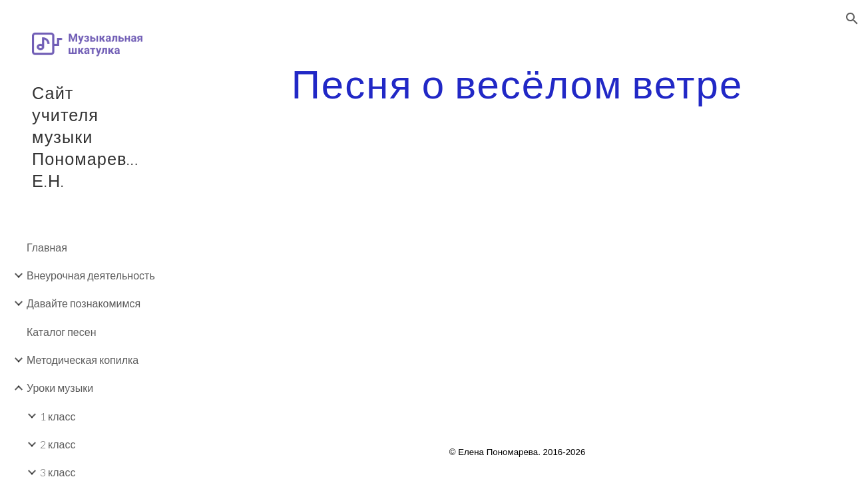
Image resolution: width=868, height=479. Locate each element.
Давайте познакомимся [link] (84, 303)
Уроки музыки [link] (60, 388)
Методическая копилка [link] (83, 360)
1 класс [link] (58, 416)
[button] (852, 19)
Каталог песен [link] (61, 332)
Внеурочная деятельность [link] (91, 275)
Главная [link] (47, 247)
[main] (517, 83)
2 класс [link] (58, 444)
